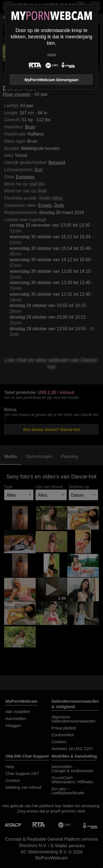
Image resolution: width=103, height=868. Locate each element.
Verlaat (51, 55)
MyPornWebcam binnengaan (51, 80)
